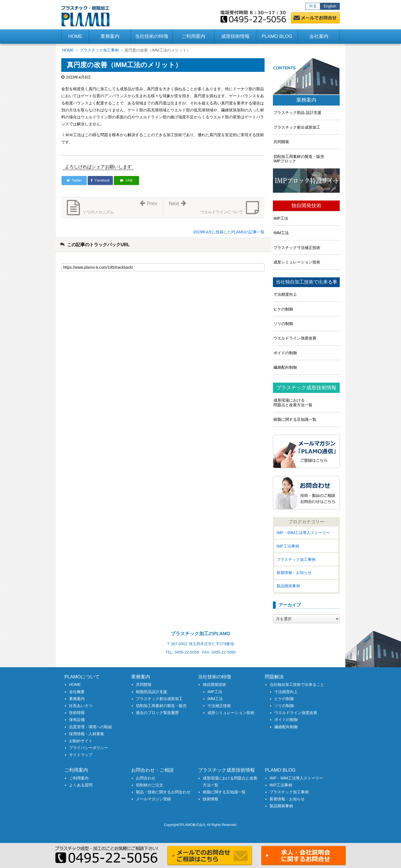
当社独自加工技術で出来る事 (306, 282)
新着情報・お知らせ (294, 573)
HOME (75, 36)
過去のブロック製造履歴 (157, 713)
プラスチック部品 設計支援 (297, 113)
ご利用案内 (79, 778)
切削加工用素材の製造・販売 (161, 706)
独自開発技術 (306, 206)
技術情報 (77, 713)
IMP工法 (281, 218)
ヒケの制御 (283, 309)
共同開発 (281, 142)
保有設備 (77, 720)
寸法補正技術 (219, 706)
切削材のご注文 (150, 785)
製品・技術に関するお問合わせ (163, 792)
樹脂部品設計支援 (151, 692)
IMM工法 (281, 233)
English (330, 6)
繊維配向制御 (285, 367)
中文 (313, 6)
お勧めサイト (81, 741)
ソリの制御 (283, 324)
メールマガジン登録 (153, 799)
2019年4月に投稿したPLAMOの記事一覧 (229, 232)
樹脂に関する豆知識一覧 (295, 419)
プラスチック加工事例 (99, 50)
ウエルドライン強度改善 (295, 338)
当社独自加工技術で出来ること (297, 684)
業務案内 (306, 100)
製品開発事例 (288, 586)
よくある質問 (81, 785)
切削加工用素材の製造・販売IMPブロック (299, 159)
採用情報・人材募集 (87, 734)
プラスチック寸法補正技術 (297, 248)
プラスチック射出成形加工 (297, 127)
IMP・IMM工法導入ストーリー (303, 533)
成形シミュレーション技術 (297, 262)
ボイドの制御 (285, 353)
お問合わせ (146, 778)
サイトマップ (81, 755)
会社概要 (77, 692)
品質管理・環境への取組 (91, 727)
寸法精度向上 (285, 294)
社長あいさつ (81, 706)
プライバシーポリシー (89, 748)
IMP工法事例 (288, 546)
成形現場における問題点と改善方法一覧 (293, 403)
